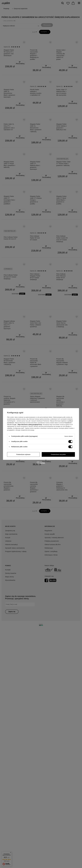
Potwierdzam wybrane (23, 454)
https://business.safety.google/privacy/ (30, 425)
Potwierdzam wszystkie (58, 454)
